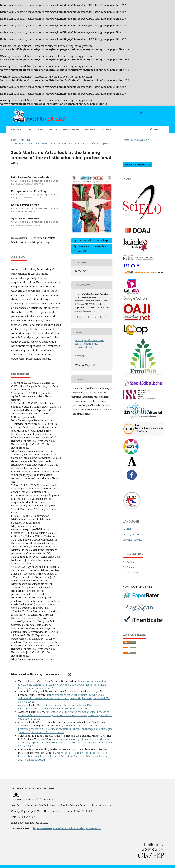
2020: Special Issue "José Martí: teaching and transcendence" (50, 143)
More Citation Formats (90, 317)
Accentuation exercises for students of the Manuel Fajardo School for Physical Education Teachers (62, 754)
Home (15, 140)
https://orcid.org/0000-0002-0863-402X (27, 225)
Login (140, 112)
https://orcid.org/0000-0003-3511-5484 (26, 198)
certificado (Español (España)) (90, 249)
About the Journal (42, 129)
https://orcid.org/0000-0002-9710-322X (27, 212)
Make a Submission (138, 164)
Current (17, 129)
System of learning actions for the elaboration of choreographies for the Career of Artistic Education (65, 741)
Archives (91, 129)
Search (156, 129)
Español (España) (133, 540)
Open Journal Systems (136, 140)
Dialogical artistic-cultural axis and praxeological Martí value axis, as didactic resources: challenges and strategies (65, 727)
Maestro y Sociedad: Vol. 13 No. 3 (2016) (64, 708)
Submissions (71, 129)
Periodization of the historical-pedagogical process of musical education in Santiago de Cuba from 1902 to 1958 (64, 714)
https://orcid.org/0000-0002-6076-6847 (27, 184)
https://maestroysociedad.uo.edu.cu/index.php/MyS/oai (67, 828)
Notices (107, 129)
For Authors (129, 567)
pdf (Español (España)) (92, 241)
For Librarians (130, 572)
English (127, 529)
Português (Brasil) (134, 535)
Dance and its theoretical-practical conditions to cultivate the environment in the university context (61, 697)
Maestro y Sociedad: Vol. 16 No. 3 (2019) (42, 732)
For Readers (129, 562)
